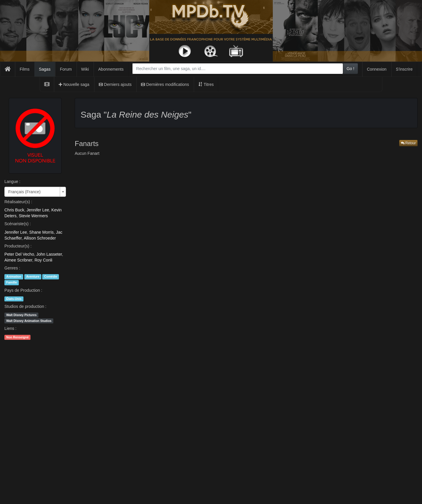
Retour (408, 143)
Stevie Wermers (33, 216)
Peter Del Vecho (19, 254)
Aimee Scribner (18, 260)
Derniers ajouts (115, 84)
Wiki (85, 69)
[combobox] (238, 69)
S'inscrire (404, 69)
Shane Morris (41, 232)
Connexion (377, 69)
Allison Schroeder (40, 238)
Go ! (350, 69)
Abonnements (111, 69)
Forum (66, 69)
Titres (206, 84)
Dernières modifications (165, 84)
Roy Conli (44, 260)
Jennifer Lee (38, 210)
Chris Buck (14, 210)
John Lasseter (49, 254)
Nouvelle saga (74, 84)
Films (24, 69)
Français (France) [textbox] (24, 192)
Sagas (45, 69)
